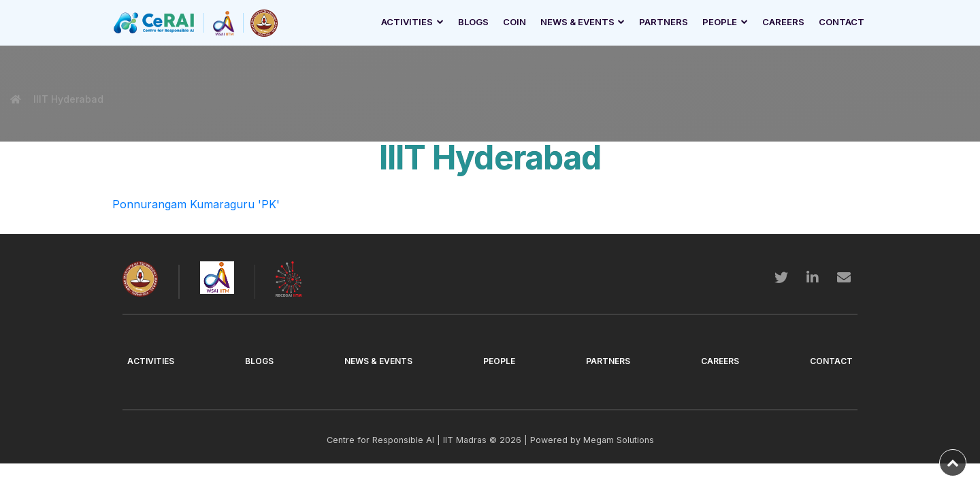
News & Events (577, 22)
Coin (514, 22)
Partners (664, 22)
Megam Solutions (619, 440)
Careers (783, 22)
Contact (842, 22)
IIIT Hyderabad (67, 99)
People (720, 22)
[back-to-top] (953, 463)
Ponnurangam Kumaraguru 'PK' (196, 204)
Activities (407, 22)
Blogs (473, 22)
